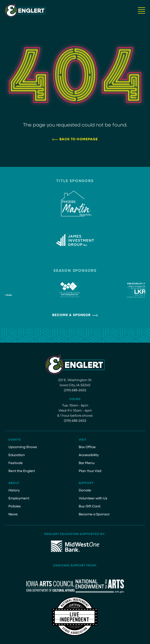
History (14, 491)
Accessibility (89, 455)
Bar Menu (87, 463)
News (13, 514)
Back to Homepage (79, 139)
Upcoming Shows (23, 447)
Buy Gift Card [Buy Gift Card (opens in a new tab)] (89, 507)
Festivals (16, 463)
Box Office (87, 447)
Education (17, 455)
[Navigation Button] (142, 10)
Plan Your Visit (90, 471)
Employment (19, 499)
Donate (85, 491)
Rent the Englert (22, 471)
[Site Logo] (25, 10)
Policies (15, 507)
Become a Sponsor (71, 315)
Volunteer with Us (93, 499)
